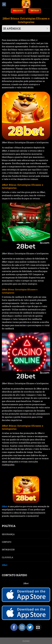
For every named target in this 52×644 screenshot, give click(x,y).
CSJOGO (26, 637)
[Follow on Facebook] (14, 623)
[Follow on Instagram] (22, 623)
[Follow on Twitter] (30, 623)
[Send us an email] (38, 623)
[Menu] (4, 4)
